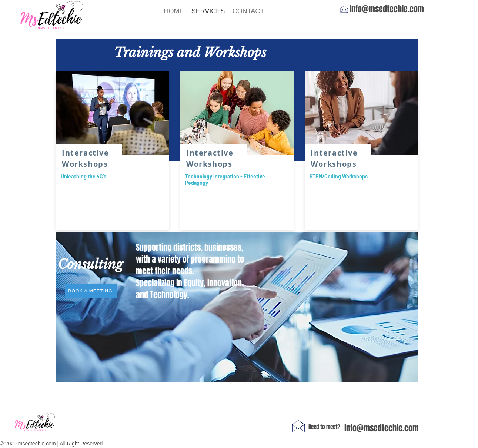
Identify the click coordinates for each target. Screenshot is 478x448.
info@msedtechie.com (387, 9)
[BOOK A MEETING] (91, 291)
